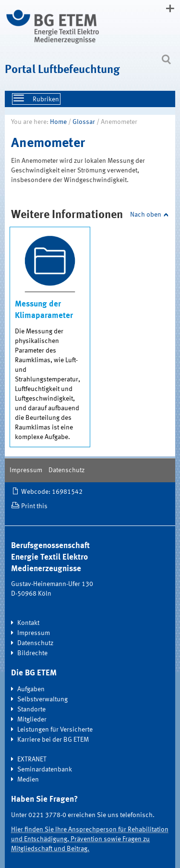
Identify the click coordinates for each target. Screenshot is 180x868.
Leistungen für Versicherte (55, 730)
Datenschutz (66, 470)
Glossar (84, 122)
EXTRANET (32, 759)
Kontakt (28, 623)
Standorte (31, 709)
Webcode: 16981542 (52, 492)
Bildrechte (32, 653)
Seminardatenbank (45, 770)
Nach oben (146, 215)
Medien (28, 780)
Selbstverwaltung (42, 699)
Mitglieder (32, 720)
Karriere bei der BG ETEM (53, 740)
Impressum (26, 470)
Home (58, 122)
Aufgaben (31, 689)
